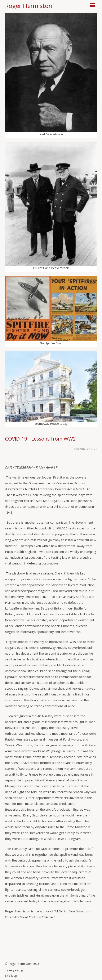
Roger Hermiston (29, 6)
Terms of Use (14, 971)
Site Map (11, 976)
